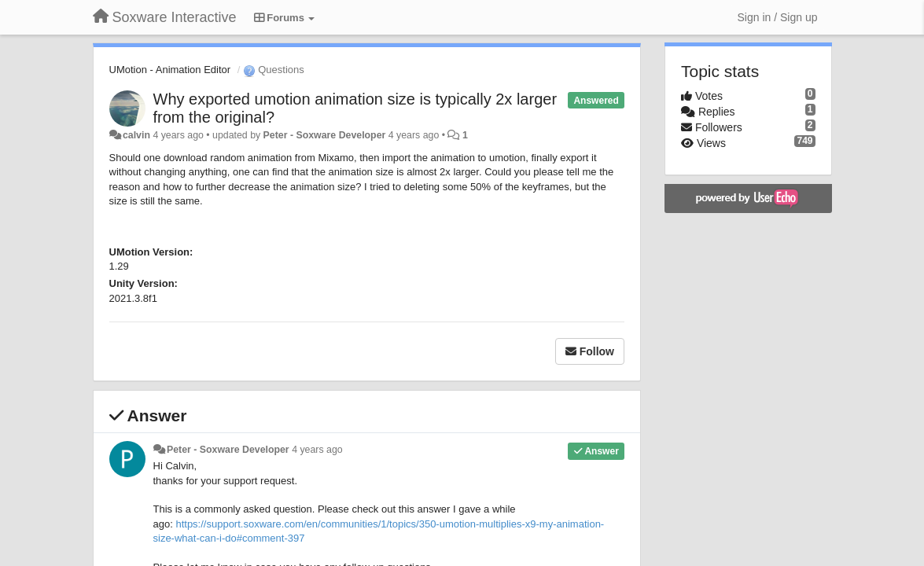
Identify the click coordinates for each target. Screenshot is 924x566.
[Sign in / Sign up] (778, 17)
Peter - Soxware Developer (325, 135)
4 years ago (317, 450)
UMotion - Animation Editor (170, 70)
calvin (136, 135)
